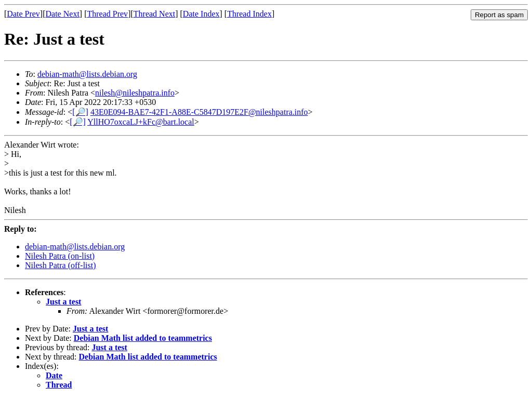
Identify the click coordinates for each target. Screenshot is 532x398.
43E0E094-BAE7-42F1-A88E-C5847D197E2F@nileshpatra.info (199, 112)
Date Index (201, 14)
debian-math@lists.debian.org (87, 74)
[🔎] (80, 112)
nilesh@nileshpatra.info (135, 93)
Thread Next (154, 14)
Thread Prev (107, 14)
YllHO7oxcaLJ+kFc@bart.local (141, 122)
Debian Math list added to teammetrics (143, 338)
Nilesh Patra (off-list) (61, 265)
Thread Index (249, 14)
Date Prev (23, 14)
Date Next (63, 14)
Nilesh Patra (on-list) (60, 256)
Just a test (63, 302)
